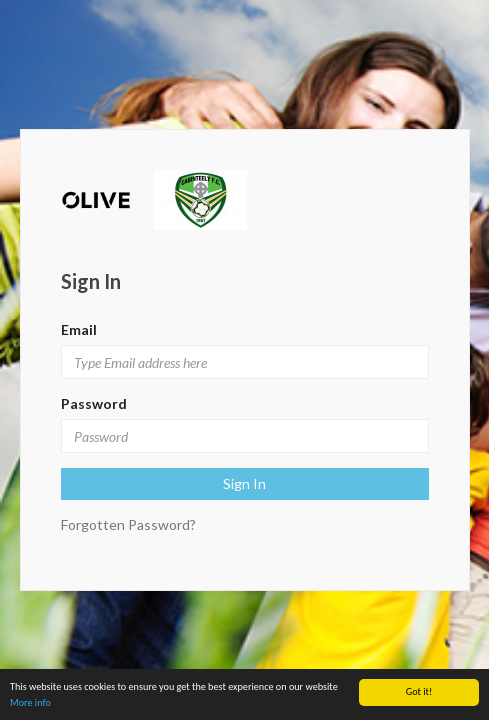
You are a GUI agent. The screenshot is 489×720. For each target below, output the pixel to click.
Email (79, 329)
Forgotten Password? (128, 524)
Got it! (419, 691)
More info (30, 702)
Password (94, 403)
